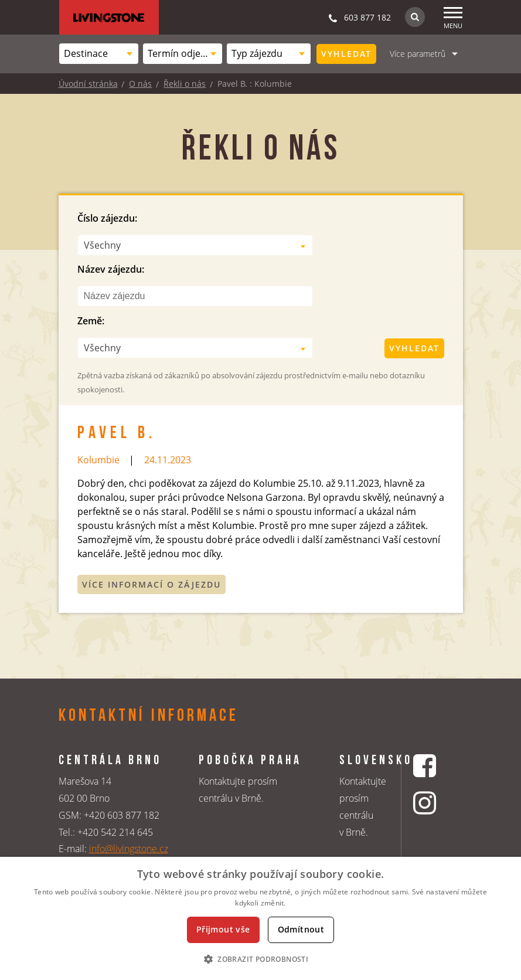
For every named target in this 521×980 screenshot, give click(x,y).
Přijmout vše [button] (223, 929)
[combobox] (99, 54)
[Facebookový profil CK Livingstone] (426, 766)
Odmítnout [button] (301, 929)
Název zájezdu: (111, 269)
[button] (260, 959)
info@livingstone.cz (129, 849)
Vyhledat (346, 54)
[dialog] (260, 918)
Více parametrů (418, 54)
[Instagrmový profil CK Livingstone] (426, 803)
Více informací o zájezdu (151, 584)
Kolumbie (98, 460)
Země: (91, 321)
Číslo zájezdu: (107, 218)
